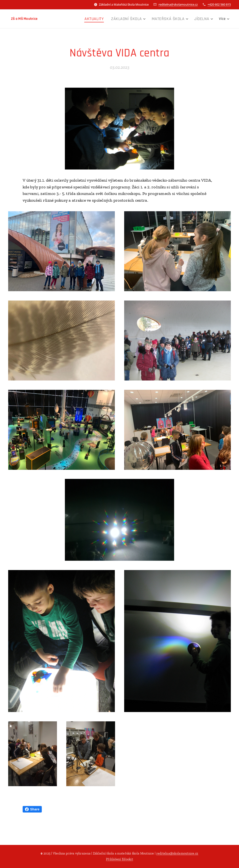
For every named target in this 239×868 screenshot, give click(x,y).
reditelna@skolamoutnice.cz (178, 4)
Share (32, 809)
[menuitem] (71, 19)
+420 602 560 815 (219, 4)
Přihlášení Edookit (119, 859)
